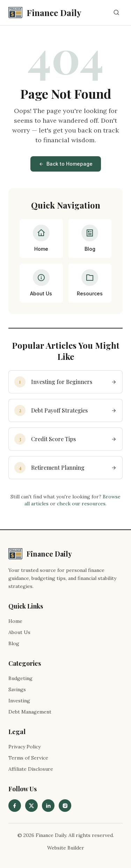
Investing (19, 701)
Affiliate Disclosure (31, 769)
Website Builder (66, 848)
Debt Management (30, 712)
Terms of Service (28, 758)
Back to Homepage (66, 164)
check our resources (81, 504)
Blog (14, 643)
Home (15, 621)
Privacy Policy (24, 747)
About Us (19, 632)
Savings (17, 689)
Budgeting (20, 678)
